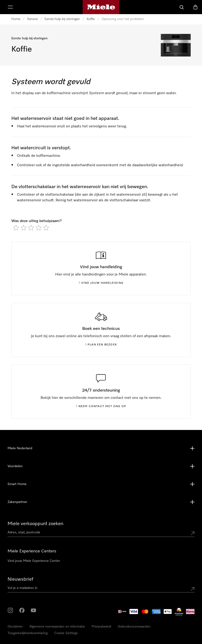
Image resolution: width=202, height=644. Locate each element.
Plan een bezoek (101, 345)
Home (16, 19)
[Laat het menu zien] (10, 7)
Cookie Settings (66, 633)
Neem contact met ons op (101, 406)
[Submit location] (193, 533)
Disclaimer (15, 627)
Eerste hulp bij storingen (62, 19)
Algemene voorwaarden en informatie (57, 627)
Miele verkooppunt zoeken (35, 524)
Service (32, 19)
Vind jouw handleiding (101, 283)
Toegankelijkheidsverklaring (28, 633)
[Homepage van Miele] (101, 7)
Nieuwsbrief (20, 579)
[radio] (16, 228)
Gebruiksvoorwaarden (134, 627)
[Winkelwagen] (195, 7)
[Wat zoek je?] (182, 7)
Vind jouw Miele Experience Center (34, 561)
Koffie (91, 19)
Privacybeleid (101, 627)
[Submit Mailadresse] (193, 589)
